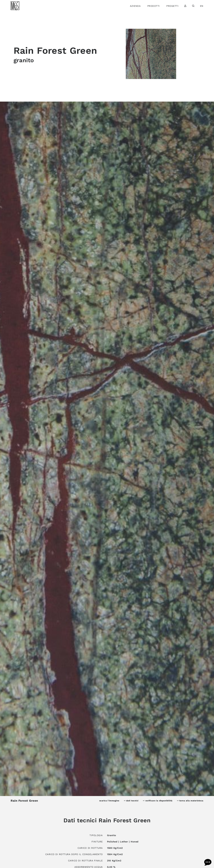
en (202, 6)
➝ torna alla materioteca (190, 801)
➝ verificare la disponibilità (157, 801)
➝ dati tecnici (131, 801)
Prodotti (154, 6)
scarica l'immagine (109, 801)
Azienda (135, 6)
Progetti (172, 6)
